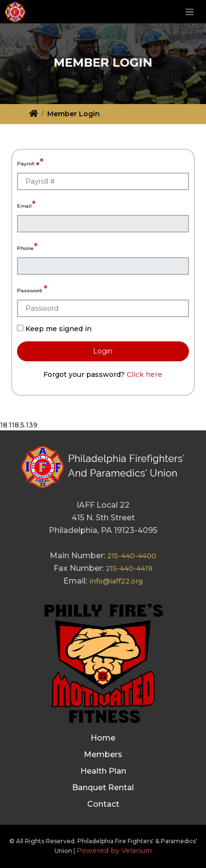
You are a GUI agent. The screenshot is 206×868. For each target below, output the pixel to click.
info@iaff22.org (116, 581)
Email (26, 204)
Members (103, 754)
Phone (27, 247)
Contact (103, 804)
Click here (144, 374)
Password (32, 289)
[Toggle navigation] (189, 12)
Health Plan (103, 771)
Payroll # (30, 162)
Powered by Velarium (114, 850)
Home (103, 738)
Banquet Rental (103, 788)
